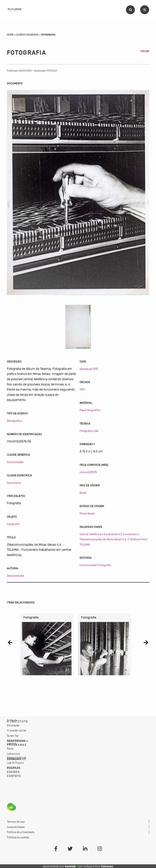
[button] (10, 643)
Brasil (83, 493)
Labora (11, 743)
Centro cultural (17, 757)
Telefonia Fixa (138, 539)
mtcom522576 (88, 472)
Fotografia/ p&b (89, 431)
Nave (10, 748)
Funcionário (130, 534)
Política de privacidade (21, 832)
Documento (14, 483)
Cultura (12, 720)
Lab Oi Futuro (15, 763)
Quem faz (13, 736)
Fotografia (13, 524)
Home (10, 35)
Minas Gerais (87, 513)
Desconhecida (15, 576)
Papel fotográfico (90, 410)
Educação (13, 725)
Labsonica (13, 754)
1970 (82, 389)
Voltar (145, 51)
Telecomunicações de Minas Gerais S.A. (103, 539)
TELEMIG (85, 545)
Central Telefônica (90, 534)
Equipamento (112, 534)
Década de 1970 (89, 369)
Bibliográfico (15, 421)
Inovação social (17, 730)
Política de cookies (18, 837)
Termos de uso (16, 822)
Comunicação (15, 462)
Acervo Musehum (27, 35)
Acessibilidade (16, 827)
